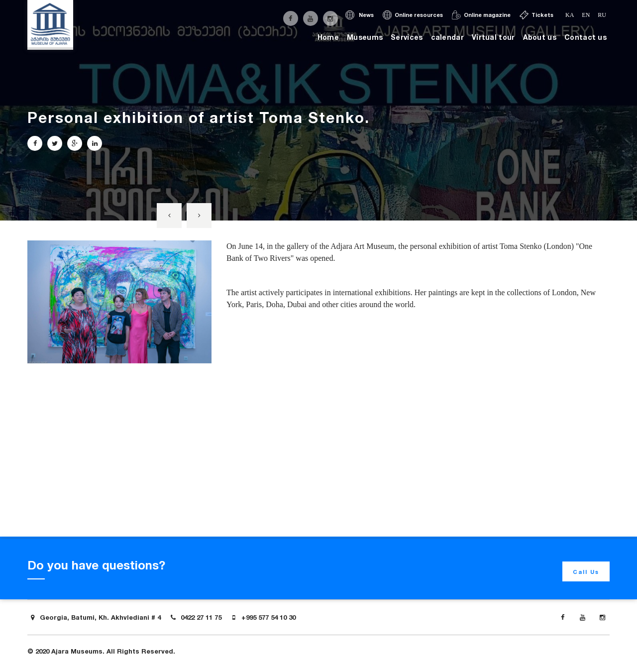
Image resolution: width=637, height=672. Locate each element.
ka (570, 15)
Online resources (413, 15)
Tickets (536, 15)
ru (602, 15)
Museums (365, 37)
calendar (447, 37)
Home (328, 37)
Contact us (585, 37)
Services (407, 37)
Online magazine (481, 15)
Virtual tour (493, 37)
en (586, 15)
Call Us (586, 572)
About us (540, 37)
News (360, 15)
